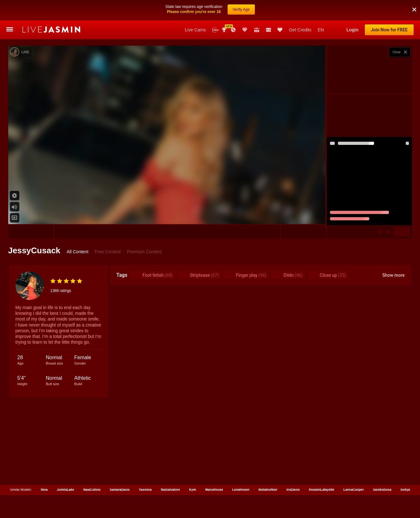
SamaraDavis (120, 469)
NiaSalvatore (170, 469)
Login (352, 10)
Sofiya (405, 469)
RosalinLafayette (321, 469)
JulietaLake (65, 469)
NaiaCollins (92, 469)
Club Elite (245, 10)
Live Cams (195, 10)
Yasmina (145, 469)
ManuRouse (214, 469)
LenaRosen (241, 469)
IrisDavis (293, 469)
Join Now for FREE (389, 10)
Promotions (233, 10)
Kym (193, 469)
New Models (215, 10)
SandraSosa (382, 469)
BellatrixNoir (268, 469)
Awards (225, 10)
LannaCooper (353, 469)
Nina (44, 469)
